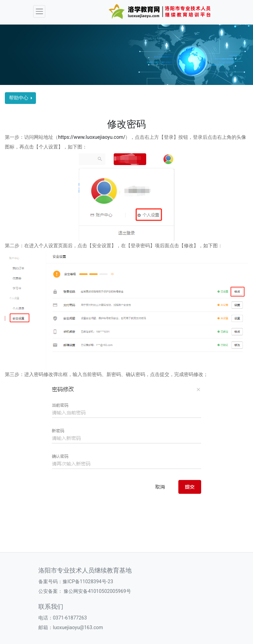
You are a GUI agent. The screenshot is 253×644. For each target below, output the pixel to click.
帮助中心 (19, 98)
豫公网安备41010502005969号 (97, 591)
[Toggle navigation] (39, 11)
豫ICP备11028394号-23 (88, 581)
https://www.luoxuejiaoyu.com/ (92, 137)
